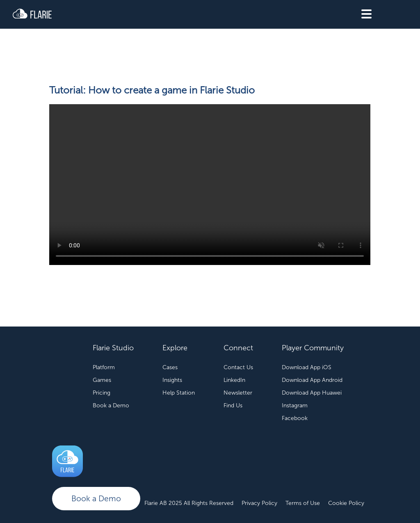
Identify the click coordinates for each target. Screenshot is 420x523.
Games (102, 380)
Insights (172, 380)
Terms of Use (303, 503)
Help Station (179, 393)
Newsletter (238, 393)
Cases (170, 367)
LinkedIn (234, 380)
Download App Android (312, 380)
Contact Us (238, 367)
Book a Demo (96, 499)
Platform (104, 367)
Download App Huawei (312, 393)
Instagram (295, 405)
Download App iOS (307, 367)
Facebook (295, 418)
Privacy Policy (259, 503)
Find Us (233, 405)
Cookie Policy (346, 503)
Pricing (102, 393)
